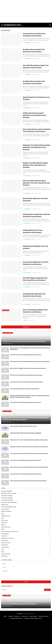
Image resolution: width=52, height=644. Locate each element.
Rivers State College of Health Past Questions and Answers (28, 368)
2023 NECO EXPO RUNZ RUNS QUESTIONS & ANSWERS (26, 433)
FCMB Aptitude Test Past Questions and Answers (33, 231)
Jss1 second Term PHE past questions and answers (26, 402)
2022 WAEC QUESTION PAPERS (26, 502)
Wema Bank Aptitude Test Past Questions (35, 200)
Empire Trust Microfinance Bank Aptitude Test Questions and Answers (35, 165)
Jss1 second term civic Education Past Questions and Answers (29, 454)
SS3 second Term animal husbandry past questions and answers (30, 362)
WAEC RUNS (26, 556)
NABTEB (26, 525)
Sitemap (11, 616)
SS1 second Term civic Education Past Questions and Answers (29, 440)
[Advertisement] (26, 11)
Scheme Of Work (26, 543)
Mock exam (26, 523)
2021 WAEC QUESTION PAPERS (26, 494)
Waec (26, 552)
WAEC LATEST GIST (26, 554)
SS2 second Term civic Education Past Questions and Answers (29, 467)
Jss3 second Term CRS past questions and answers (26, 474)
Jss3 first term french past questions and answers (26, 355)
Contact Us (25, 616)
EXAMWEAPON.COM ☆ (13, 25)
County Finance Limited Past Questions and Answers (34, 35)
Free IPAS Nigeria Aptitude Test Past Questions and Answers (35, 279)
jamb (26, 514)
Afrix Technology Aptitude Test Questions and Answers (35, 311)
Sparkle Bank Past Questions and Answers (36, 98)
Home (5, 616)
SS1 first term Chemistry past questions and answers (26, 375)
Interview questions (26, 511)
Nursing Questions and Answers (26, 532)
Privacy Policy (33, 616)
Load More (26, 327)
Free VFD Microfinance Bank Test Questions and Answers (36, 67)
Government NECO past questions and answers (25, 389)
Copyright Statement (16, 618)
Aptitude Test (26, 505)
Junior (26, 518)
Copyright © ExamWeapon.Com (33, 618)
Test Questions (26, 547)
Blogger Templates (29, 614)
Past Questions (26, 534)
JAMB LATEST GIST (26, 516)
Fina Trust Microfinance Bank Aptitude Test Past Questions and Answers (36, 183)
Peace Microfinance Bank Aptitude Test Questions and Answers (37, 130)
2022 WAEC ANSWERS (26, 498)
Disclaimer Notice (44, 616)
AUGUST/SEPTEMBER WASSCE (26, 507)
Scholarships (26, 545)
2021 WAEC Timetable (26, 496)
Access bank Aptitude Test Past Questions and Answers (36, 263)
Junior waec (26, 520)
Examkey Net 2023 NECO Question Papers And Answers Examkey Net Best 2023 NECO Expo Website (30, 396)
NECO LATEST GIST (26, 527)
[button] (2, 25)
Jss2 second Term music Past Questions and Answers (26, 382)
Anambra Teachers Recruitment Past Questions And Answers (29, 447)
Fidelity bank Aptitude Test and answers (35, 247)
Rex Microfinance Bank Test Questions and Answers (34, 51)
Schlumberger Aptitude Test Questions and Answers (34, 295)
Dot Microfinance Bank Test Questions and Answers (34, 82)
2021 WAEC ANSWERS (26, 491)
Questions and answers (26, 538)
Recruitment (26, 541)
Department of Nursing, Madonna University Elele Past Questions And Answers (30, 349)
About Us (17, 616)
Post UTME (26, 536)
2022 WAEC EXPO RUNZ (26, 500)
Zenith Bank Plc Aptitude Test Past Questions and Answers (36, 216)
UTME (26, 549)
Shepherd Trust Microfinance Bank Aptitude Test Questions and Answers (36, 147)
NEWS (26, 529)
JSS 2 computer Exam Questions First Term (23, 426)
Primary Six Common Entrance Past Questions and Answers (28, 481)
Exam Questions (26, 509)
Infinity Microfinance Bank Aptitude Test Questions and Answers (34, 115)
